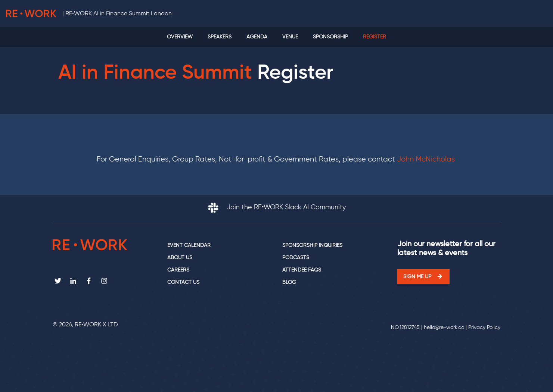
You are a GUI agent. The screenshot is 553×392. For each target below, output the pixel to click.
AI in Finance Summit (155, 72)
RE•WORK (31, 13)
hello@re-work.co (444, 327)
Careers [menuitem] (178, 270)
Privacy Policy (484, 327)
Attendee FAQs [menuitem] (302, 270)
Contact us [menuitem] (183, 282)
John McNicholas (427, 159)
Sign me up (417, 276)
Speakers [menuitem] (220, 37)
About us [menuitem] (180, 258)
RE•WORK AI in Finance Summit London (119, 13)
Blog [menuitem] (289, 282)
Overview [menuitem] (180, 37)
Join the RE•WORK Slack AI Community (277, 207)
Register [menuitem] (375, 37)
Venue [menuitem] (290, 37)
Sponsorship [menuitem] (330, 37)
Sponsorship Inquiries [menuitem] (312, 245)
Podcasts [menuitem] (296, 258)
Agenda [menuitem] (257, 37)
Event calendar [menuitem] (189, 245)
